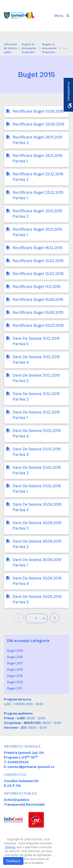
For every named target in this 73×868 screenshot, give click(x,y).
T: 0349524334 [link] (16, 762)
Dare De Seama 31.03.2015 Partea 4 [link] (37, 433)
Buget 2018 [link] (15, 657)
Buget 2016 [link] (15, 669)
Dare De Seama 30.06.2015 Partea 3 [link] (37, 599)
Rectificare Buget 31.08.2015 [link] (38, 111)
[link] (19, 16)
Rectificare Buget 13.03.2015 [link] (38, 261)
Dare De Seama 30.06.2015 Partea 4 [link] (37, 581)
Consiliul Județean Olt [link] (21, 781)
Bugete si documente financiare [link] (29, 48)
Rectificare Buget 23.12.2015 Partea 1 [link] (38, 195)
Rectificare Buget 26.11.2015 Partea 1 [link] (38, 158)
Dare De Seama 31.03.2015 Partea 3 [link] (37, 452)
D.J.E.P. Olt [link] (12, 786)
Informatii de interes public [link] (10, 48)
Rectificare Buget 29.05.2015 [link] (39, 124)
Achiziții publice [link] (17, 800)
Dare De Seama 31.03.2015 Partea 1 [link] (37, 489)
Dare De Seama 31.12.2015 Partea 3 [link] (36, 378)
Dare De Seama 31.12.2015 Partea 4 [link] (36, 359)
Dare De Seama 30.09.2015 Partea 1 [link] (37, 562)
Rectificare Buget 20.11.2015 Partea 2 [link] (37, 214)
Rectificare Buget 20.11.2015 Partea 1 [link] (37, 232)
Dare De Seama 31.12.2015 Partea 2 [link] (36, 396)
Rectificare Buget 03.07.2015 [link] (38, 325)
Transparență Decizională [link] (24, 804)
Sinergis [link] (10, 847)
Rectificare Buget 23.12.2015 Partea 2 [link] (38, 177)
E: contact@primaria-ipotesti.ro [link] (29, 767)
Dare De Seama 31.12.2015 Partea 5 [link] (36, 341)
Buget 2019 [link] (15, 651)
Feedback (13, 861)
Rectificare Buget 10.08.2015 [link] (38, 312)
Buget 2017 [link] (15, 663)
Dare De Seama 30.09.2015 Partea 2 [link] (37, 544)
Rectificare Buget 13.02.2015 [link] (38, 274)
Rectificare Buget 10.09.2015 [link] (38, 299)
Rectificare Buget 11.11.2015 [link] (37, 286)
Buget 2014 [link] (15, 682)
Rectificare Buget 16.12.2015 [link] (38, 248)
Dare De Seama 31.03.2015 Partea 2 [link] (37, 470)
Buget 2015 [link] (15, 676)
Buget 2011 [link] (15, 688)
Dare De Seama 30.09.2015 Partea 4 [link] (37, 507)
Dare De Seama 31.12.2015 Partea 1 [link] (36, 415)
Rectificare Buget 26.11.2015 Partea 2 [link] (38, 140)
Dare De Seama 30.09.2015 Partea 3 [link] (37, 525)
